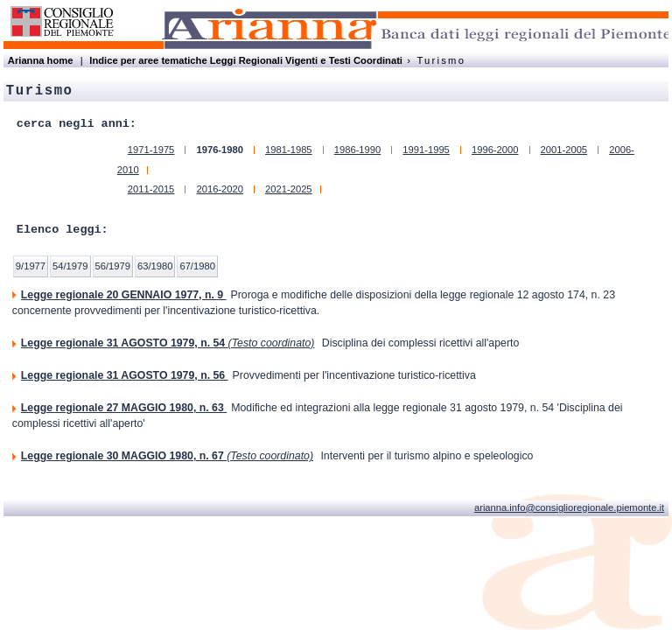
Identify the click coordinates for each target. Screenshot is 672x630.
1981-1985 (289, 150)
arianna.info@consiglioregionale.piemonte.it (569, 507)
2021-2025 (289, 189)
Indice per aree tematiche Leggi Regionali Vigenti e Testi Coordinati (246, 60)
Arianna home (41, 60)
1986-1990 (358, 150)
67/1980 (197, 266)
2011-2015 (151, 189)
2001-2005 (564, 150)
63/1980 (155, 266)
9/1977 (31, 266)
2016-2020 (220, 189)
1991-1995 (426, 150)
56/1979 (113, 266)
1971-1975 (151, 150)
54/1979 (70, 266)
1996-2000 (495, 150)
